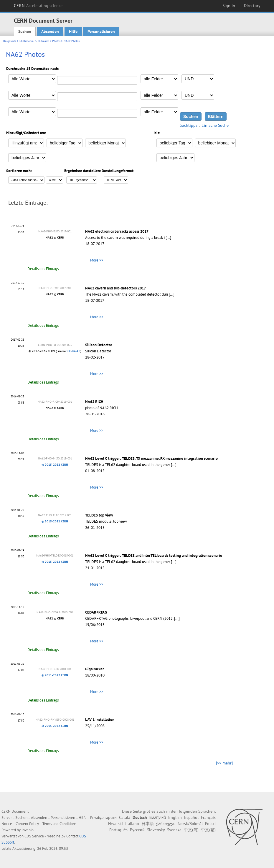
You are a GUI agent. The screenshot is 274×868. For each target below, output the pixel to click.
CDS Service (34, 836)
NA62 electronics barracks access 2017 (117, 231)
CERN (38, 6)
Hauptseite (10, 41)
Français (208, 817)
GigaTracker (95, 669)
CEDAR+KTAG (96, 612)
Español (191, 817)
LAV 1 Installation (100, 720)
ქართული (166, 824)
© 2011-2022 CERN (55, 675)
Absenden (50, 31)
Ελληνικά (158, 817)
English (175, 817)
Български (107, 817)
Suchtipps (189, 125)
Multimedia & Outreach (34, 41)
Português (118, 830)
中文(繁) (208, 830)
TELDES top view (99, 515)
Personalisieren (101, 31)
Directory (252, 6)
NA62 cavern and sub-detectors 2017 (115, 288)
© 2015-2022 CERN (55, 465)
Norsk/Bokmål (190, 824)
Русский (137, 830)
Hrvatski (115, 824)
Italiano (132, 824)
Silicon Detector (99, 345)
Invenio (28, 830)
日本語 (148, 824)
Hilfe (73, 31)
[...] (168, 238)
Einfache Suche (215, 125)
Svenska (174, 830)
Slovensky (156, 830)
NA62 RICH (94, 402)
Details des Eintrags (43, 269)
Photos (56, 41)
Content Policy (27, 824)
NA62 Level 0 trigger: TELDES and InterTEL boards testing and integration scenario (154, 555)
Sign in (229, 6)
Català (125, 817)
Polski (210, 824)
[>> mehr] (224, 763)
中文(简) (191, 830)
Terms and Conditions (59, 824)
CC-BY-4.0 (74, 351)
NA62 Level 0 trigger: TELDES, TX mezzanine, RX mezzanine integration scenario (151, 458)
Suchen (25, 31)
